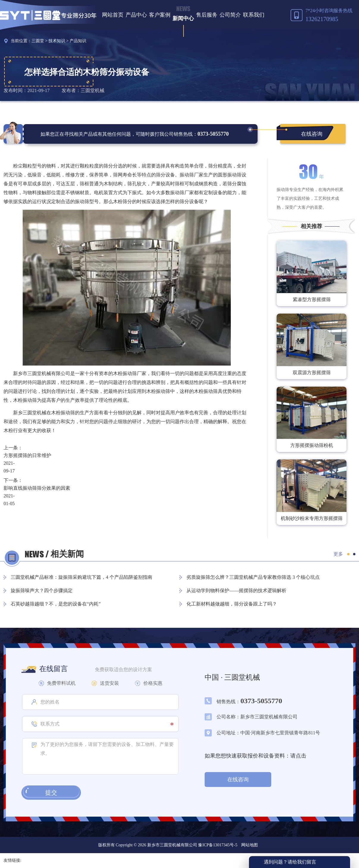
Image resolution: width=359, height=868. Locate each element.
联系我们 (254, 15)
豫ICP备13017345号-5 (217, 845)
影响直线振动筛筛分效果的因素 (37, 488)
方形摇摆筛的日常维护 (27, 455)
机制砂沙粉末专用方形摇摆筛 (312, 518)
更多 (338, 554)
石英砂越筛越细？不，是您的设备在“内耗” (56, 604)
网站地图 (250, 845)
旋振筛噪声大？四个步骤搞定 (42, 590)
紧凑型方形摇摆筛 (312, 299)
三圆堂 (38, 41)
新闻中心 (183, 18)
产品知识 (78, 41)
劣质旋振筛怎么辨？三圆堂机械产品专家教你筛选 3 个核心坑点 (253, 577)
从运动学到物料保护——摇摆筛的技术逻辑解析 (236, 590)
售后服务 (207, 15)
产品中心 (136, 15)
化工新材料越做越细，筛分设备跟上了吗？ (232, 604)
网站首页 (113, 15)
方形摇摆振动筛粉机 (312, 445)
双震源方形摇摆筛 (312, 373)
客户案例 (160, 15)
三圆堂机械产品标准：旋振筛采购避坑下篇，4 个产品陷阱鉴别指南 (81, 577)
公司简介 (230, 15)
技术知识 (57, 41)
